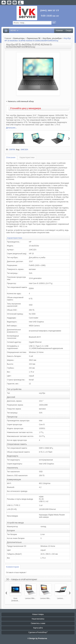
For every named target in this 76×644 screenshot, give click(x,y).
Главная (8, 38)
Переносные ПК (34, 38)
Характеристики (27, 157)
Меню (15, 31)
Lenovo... (61, 598)
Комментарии (12, 567)
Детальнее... (11, 128)
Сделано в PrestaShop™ (38, 632)
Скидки (69, 31)
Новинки (59, 31)
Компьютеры (19, 38)
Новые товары (38, 614)
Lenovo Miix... (30, 598)
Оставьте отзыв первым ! (16, 572)
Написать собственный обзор (21, 101)
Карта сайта (38, 628)
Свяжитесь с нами (38, 623)
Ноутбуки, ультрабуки (52, 38)
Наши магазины (38, 619)
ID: (7, 150)
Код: (18, 150)
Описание (11, 157)
